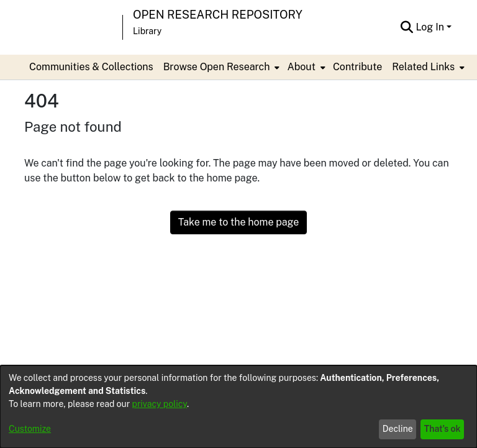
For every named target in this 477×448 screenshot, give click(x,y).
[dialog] (238, 407)
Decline (398, 429)
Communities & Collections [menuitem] (91, 67)
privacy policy (160, 404)
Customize (30, 429)
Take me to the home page (239, 222)
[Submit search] (407, 27)
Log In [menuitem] (430, 27)
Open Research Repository (218, 15)
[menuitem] (220, 67)
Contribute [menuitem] (357, 67)
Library (147, 31)
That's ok (443, 429)
